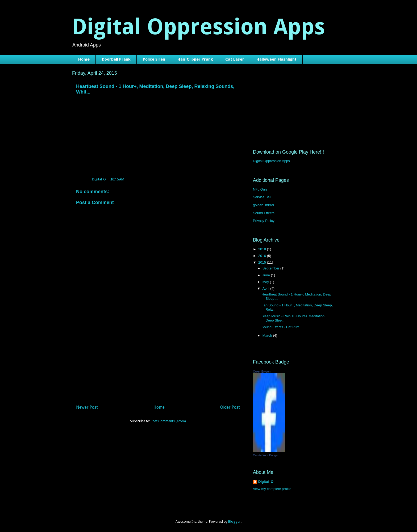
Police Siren (154, 59)
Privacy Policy (264, 221)
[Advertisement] (158, 363)
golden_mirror (264, 205)
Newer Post (87, 407)
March (268, 335)
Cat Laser (235, 59)
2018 (263, 249)
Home (84, 59)
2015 (263, 262)
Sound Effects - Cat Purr (280, 327)
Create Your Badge (265, 455)
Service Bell (262, 197)
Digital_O (266, 482)
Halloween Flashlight (276, 59)
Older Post (230, 407)
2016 (263, 256)
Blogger (234, 522)
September (271, 268)
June (267, 275)
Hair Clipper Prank (195, 59)
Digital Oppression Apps (198, 27)
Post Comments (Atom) (168, 421)
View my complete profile (272, 489)
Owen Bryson (262, 371)
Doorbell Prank (116, 59)
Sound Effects (264, 213)
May (266, 282)
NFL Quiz (260, 189)
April (266, 288)
